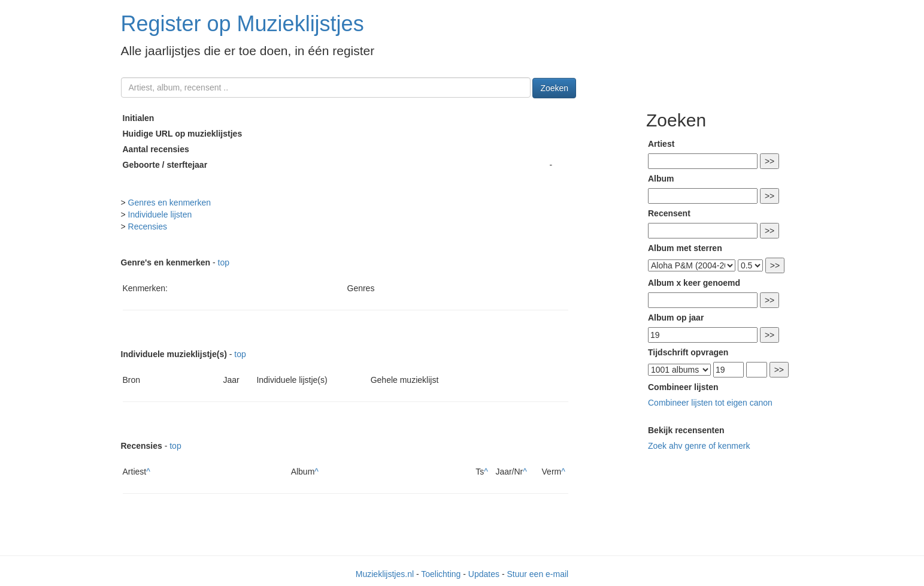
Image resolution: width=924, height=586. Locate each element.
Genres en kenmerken (170, 203)
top (224, 262)
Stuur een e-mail (537, 574)
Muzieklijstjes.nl (385, 574)
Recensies (148, 226)
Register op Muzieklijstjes (243, 24)
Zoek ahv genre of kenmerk (699, 446)
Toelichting (441, 574)
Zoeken (554, 88)
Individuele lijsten (160, 215)
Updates (484, 574)
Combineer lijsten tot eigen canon (710, 403)
